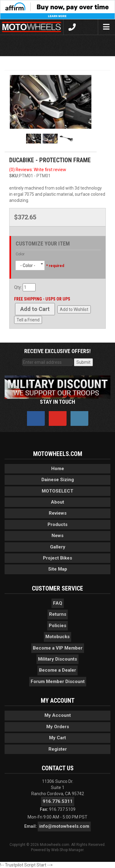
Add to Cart (35, 309)
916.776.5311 (58, 801)
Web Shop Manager (67, 850)
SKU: (14, 176)
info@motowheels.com (64, 826)
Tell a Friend (28, 320)
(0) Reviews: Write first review (38, 170)
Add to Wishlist (74, 309)
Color (20, 254)
